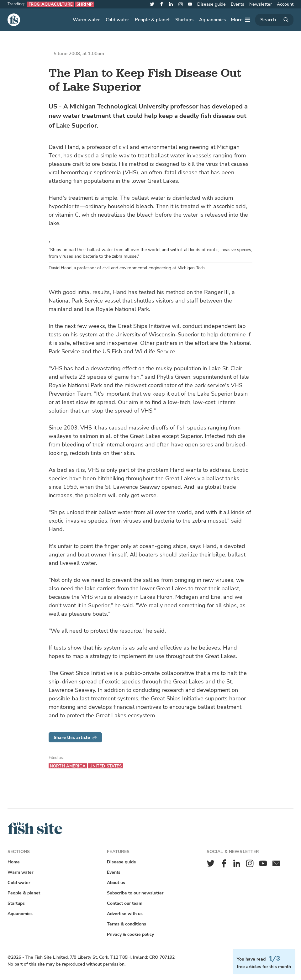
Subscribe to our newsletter (135, 893)
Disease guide (211, 4)
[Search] (274, 20)
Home (14, 862)
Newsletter (261, 4)
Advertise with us (125, 914)
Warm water (86, 20)
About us (116, 883)
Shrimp (84, 4)
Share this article (75, 738)
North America (68, 766)
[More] (240, 20)
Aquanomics (212, 20)
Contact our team (125, 903)
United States (106, 766)
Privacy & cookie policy (130, 934)
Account (285, 4)
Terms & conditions (127, 924)
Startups (184, 20)
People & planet (152, 20)
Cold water (117, 20)
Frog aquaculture (51, 4)
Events (238, 4)
